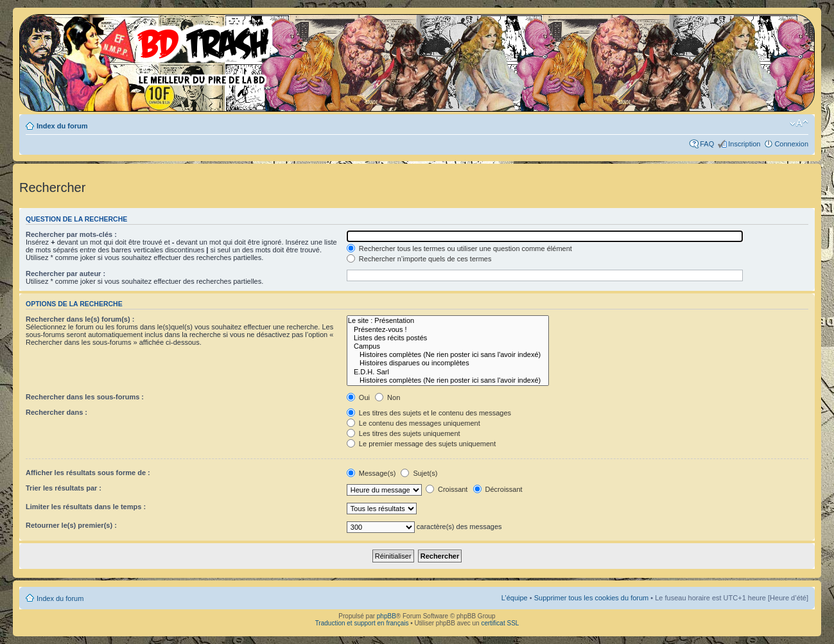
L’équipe (515, 598)
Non (387, 397)
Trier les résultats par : (64, 488)
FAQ (707, 144)
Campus (448, 346)
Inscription (744, 144)
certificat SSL (500, 623)
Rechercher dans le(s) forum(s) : (80, 319)
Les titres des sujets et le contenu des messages (429, 413)
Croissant (447, 489)
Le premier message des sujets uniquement (421, 444)
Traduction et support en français (362, 623)
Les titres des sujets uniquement (404, 433)
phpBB (387, 616)
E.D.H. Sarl (448, 372)
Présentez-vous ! (448, 330)
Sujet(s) (419, 473)
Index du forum (62, 126)
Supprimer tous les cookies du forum (592, 598)
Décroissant (498, 489)
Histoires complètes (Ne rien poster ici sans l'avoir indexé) (448, 355)
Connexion (791, 144)
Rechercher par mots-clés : (71, 234)
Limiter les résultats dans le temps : (86, 507)
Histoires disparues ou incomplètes (448, 363)
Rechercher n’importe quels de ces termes (419, 259)
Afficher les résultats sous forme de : (88, 473)
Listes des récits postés (448, 338)
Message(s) (372, 473)
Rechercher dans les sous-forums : (85, 397)
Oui (358, 397)
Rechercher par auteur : (65, 274)
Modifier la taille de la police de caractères (799, 123)
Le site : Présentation (448, 321)
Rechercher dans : (56, 412)
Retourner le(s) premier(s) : (71, 525)
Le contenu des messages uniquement (413, 423)
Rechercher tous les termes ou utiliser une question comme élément (459, 248)
